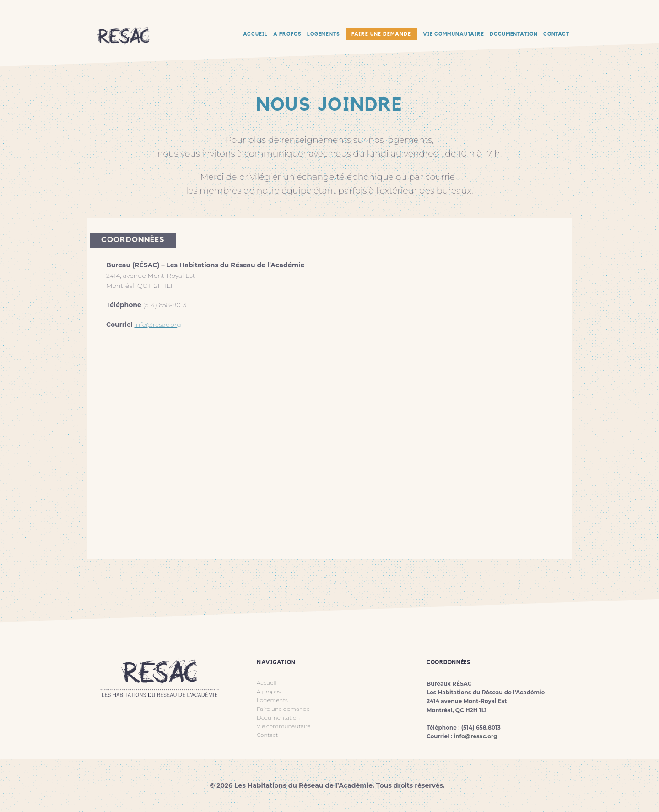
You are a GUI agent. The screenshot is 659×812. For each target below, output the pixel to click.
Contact (267, 735)
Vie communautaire (284, 726)
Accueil (267, 683)
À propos (269, 691)
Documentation (278, 717)
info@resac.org (157, 325)
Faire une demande (381, 34)
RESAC (124, 14)
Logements (272, 700)
